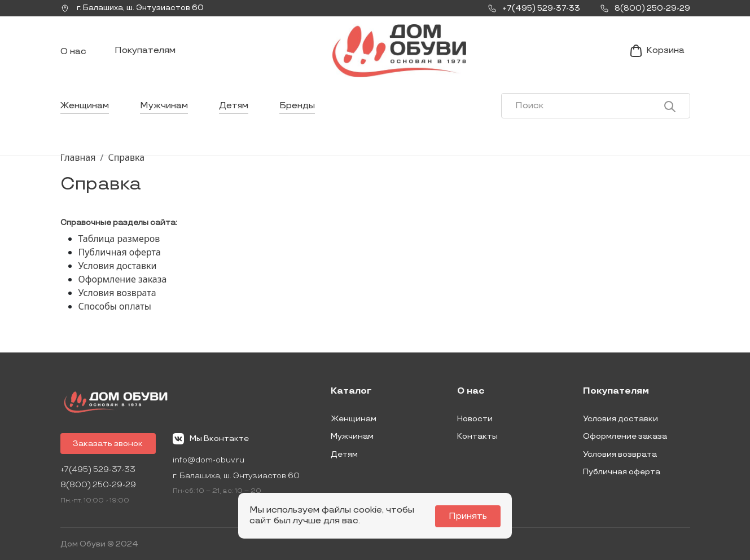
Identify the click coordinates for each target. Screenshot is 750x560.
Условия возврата (117, 295)
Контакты (477, 436)
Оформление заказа (123, 281)
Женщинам (85, 110)
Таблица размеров (119, 241)
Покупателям (145, 53)
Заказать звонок (109, 443)
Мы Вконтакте (212, 438)
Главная (78, 160)
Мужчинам (165, 110)
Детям (234, 110)
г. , (133, 8)
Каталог (351, 391)
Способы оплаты (115, 308)
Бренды (298, 110)
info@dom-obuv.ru (210, 460)
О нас (73, 54)
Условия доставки (118, 268)
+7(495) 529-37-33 (98, 469)
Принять (469, 516)
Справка (126, 160)
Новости (475, 418)
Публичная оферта (120, 254)
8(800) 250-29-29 (98, 485)
